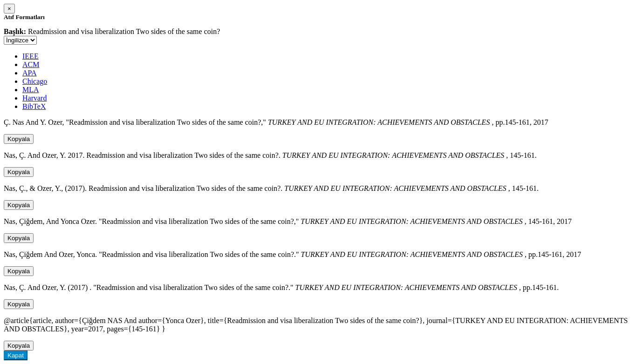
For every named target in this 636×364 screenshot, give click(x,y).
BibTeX (34, 106)
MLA (31, 90)
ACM (31, 64)
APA (30, 73)
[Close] (9, 9)
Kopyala (19, 139)
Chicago (35, 81)
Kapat (16, 355)
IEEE (31, 56)
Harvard (34, 98)
